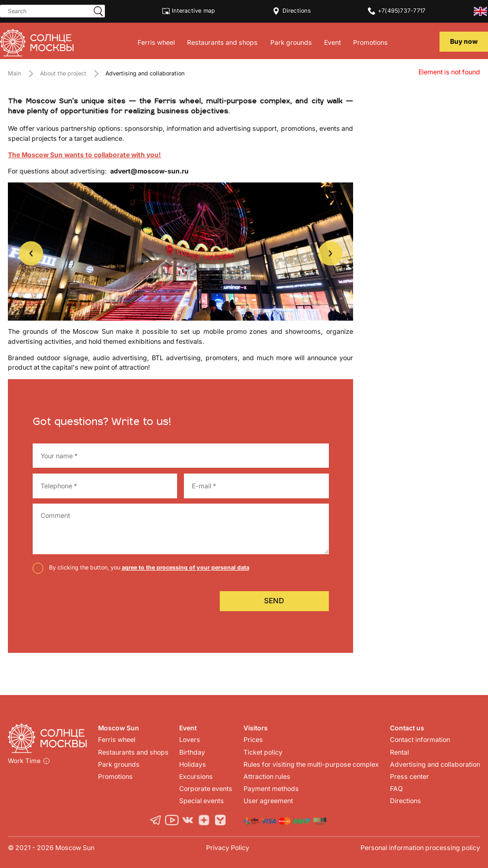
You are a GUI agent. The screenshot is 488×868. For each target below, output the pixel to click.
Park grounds (291, 42)
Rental (399, 752)
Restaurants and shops (222, 42)
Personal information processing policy (420, 848)
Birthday (192, 752)
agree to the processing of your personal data (186, 568)
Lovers (190, 740)
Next (330, 253)
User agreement (268, 801)
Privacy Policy (228, 848)
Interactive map (189, 11)
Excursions (196, 777)
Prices (253, 740)
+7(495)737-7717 (397, 11)
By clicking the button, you (149, 568)
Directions (292, 11)
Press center (409, 777)
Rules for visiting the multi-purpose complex (311, 764)
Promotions (370, 42)
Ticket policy (263, 752)
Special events (202, 801)
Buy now (464, 41)
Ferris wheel (156, 42)
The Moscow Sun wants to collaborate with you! (84, 155)
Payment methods (271, 789)
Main (14, 74)
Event (333, 42)
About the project (63, 74)
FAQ (396, 789)
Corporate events (206, 789)
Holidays (193, 764)
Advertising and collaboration (435, 764)
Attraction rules (267, 777)
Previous (31, 253)
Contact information (420, 740)
